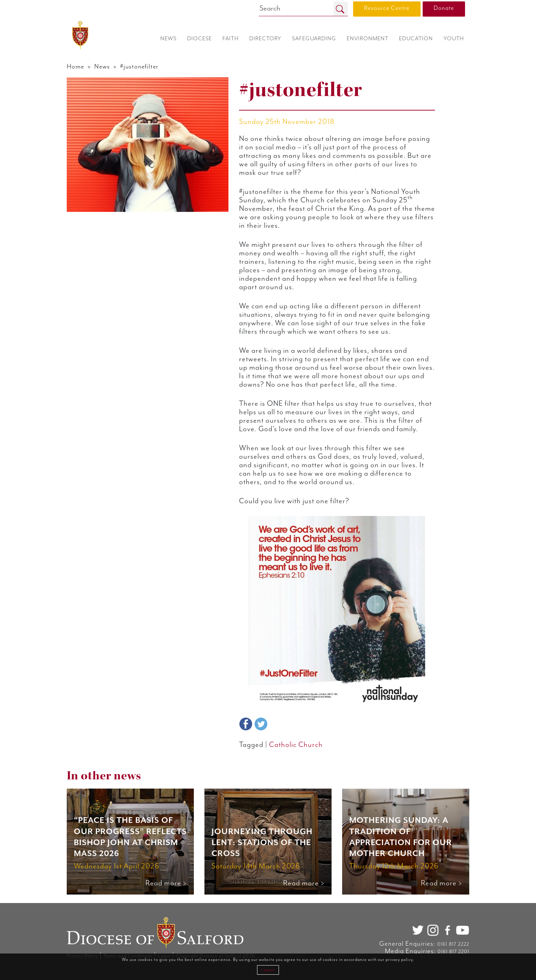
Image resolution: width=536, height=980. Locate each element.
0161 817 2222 (453, 944)
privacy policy (399, 960)
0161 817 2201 (453, 952)
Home (75, 67)
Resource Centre (387, 8)
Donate (444, 8)
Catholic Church (296, 745)
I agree (268, 970)
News (102, 67)
